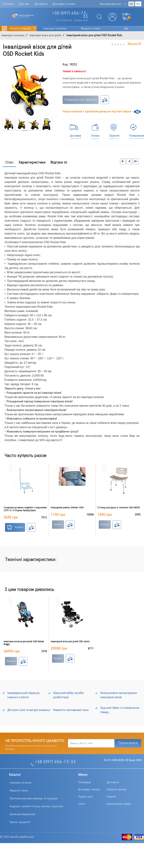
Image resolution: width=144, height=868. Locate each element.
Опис (9, 162)
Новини (111, 797)
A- (123, 161)
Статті (82, 804)
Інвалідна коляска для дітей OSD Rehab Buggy (24, 643)
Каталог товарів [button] (21, 29)
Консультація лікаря (119, 804)
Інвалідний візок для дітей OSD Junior (70, 642)
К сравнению (105, 100)
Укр (131, 4)
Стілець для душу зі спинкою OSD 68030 (119, 508)
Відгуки (59, 162)
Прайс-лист (86, 797)
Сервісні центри (117, 790)
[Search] (98, 17)
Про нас (24, 4)
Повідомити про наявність (81, 100)
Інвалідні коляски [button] (55, 29)
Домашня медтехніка (22, 814)
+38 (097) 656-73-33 (55, 762)
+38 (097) (70, 15)
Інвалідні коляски (21, 783)
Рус (138, 4)
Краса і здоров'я (20, 822)
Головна (8, 4)
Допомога (41, 4)
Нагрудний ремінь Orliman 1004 (67, 508)
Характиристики (32, 162)
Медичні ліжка (19, 791)
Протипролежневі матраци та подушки (34, 799)
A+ (136, 161)
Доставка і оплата (64, 4)
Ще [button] (126, 29)
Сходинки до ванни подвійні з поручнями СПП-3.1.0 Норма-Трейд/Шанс (25, 509)
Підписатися (128, 743)
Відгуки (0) (134, 44)
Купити (15, 527)
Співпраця (84, 782)
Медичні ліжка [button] (90, 29)
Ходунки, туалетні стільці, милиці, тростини (36, 806)
